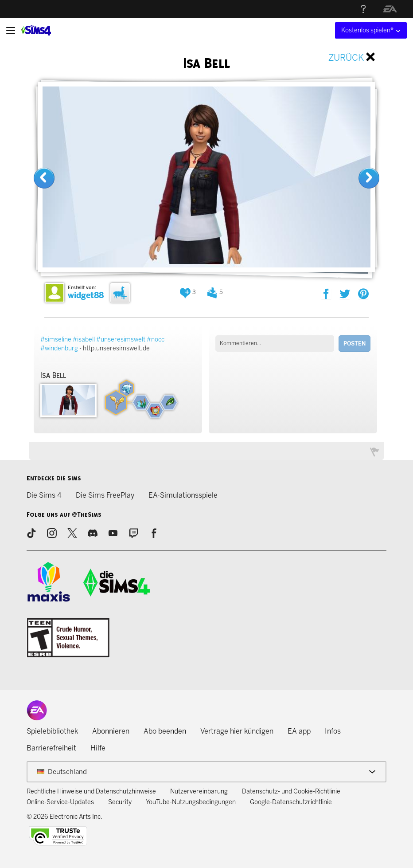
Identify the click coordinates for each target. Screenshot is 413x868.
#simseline (56, 340)
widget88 (86, 295)
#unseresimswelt (121, 340)
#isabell (84, 340)
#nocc (156, 340)
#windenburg (59, 348)
